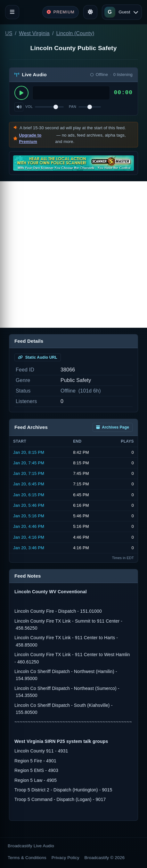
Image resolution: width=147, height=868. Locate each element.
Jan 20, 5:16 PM (29, 516)
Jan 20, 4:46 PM (29, 526)
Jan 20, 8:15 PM (29, 452)
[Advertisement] (73, 254)
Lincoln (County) (75, 33)
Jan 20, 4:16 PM (29, 537)
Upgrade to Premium (30, 138)
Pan (73, 107)
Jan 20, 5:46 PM (29, 505)
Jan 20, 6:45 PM (29, 484)
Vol (29, 107)
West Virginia (34, 33)
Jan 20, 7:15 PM (29, 473)
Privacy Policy (65, 858)
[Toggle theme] (90, 12)
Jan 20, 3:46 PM (29, 548)
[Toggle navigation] (12, 12)
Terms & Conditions (27, 858)
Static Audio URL (38, 357)
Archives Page (113, 427)
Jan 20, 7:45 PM (29, 463)
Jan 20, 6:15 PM (29, 495)
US (9, 33)
